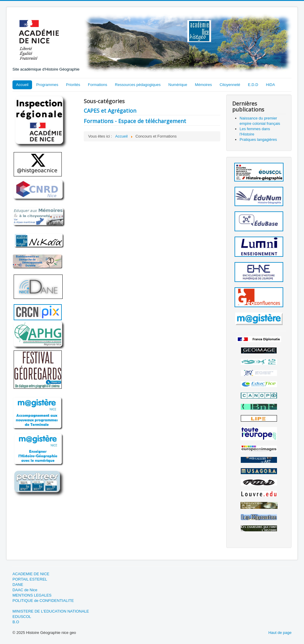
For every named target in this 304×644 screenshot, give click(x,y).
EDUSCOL (22, 617)
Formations (98, 85)
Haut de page (280, 633)
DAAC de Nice (25, 590)
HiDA (270, 85)
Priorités (73, 85)
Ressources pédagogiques (138, 85)
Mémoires (204, 85)
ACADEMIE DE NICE (31, 574)
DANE (18, 585)
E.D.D (253, 85)
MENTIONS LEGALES (32, 595)
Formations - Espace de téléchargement (135, 121)
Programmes (47, 85)
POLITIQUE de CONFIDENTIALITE (43, 601)
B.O (16, 622)
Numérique (178, 85)
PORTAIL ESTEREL (30, 579)
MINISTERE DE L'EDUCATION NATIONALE (51, 611)
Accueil (22, 85)
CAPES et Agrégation (110, 111)
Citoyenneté (230, 85)
